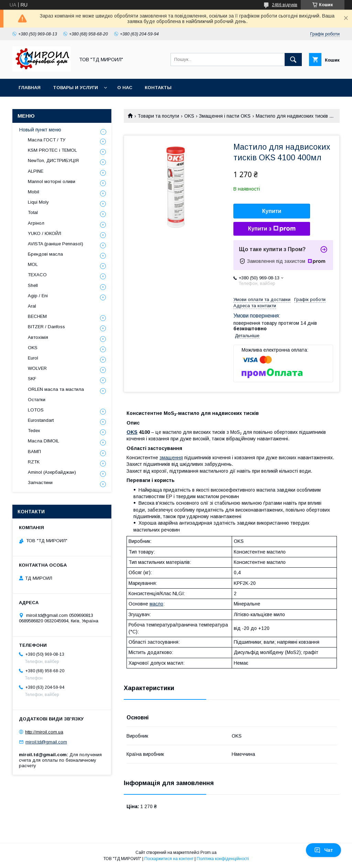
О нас (125, 88)
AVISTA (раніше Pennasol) (56, 244)
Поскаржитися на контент (169, 859)
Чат (323, 850)
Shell (33, 285)
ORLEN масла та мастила (56, 389)
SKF (32, 379)
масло (156, 604)
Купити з (272, 229)
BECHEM (37, 316)
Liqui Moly (38, 202)
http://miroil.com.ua (44, 732)
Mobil (34, 192)
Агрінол (36, 223)
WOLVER (37, 368)
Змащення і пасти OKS (225, 116)
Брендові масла (45, 254)
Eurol (33, 358)
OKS (189, 116)
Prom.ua (208, 853)
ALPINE (36, 171)
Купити (272, 211)
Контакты (158, 88)
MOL (33, 264)
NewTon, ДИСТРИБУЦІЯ (53, 160)
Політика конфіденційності (223, 859)
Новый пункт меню (40, 130)
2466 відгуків (285, 5)
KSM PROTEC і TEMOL (52, 150)
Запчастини (40, 483)
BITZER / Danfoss (46, 327)
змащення (171, 458)
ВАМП (34, 452)
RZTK (34, 462)
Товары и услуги (75, 88)
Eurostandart (41, 420)
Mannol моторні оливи (52, 181)
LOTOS (36, 410)
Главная (30, 88)
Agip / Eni (38, 296)
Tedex (34, 431)
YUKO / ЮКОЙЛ (45, 233)
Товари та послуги (158, 116)
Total (33, 212)
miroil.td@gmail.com (46, 742)
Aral (32, 306)
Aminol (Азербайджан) (52, 472)
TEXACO (37, 275)
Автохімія (38, 337)
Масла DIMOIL (43, 441)
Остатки (37, 400)
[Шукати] (293, 60)
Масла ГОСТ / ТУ (47, 140)
